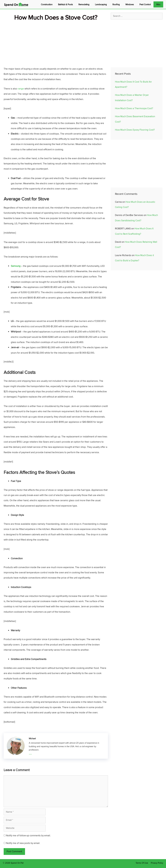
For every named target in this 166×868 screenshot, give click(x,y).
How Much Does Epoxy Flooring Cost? (135, 130)
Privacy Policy (157, 863)
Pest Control (145, 4)
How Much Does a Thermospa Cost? (134, 108)
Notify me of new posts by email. (23, 843)
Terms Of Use (142, 863)
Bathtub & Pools (65, 4)
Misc (158, 4)
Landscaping (101, 4)
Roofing (116, 4)
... (30, 753)
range (21, 89)
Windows (130, 4)
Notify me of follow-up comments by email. (28, 835)
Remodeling (84, 4)
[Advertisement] (56, 42)
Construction (47, 4)
